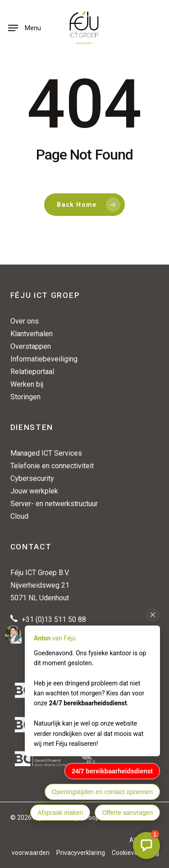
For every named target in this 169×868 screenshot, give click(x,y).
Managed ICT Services (46, 453)
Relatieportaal (32, 372)
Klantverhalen (32, 334)
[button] (25, 28)
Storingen (25, 397)
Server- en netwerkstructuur (54, 504)
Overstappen (31, 346)
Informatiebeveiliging (44, 359)
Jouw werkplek (34, 491)
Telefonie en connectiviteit (52, 466)
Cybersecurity (32, 478)
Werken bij (27, 384)
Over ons (25, 321)
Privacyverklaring (81, 853)
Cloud (19, 516)
